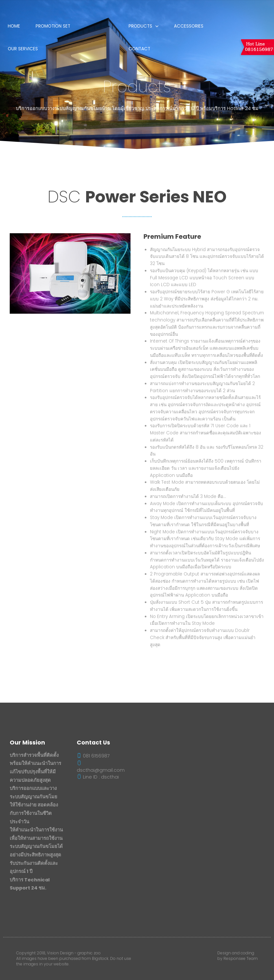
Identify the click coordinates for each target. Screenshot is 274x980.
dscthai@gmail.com (101, 767)
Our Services (23, 49)
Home (14, 26)
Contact (139, 49)
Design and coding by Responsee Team (238, 956)
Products (140, 26)
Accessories (189, 26)
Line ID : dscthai (98, 777)
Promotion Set (53, 26)
